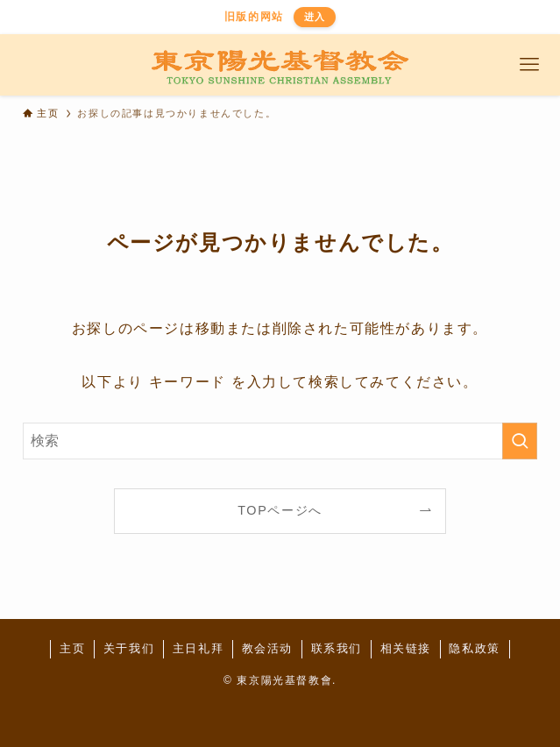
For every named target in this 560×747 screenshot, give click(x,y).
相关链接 (406, 648)
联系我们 (337, 648)
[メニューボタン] (529, 65)
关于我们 (129, 648)
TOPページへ (280, 510)
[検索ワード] (280, 441)
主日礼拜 (198, 648)
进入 (315, 17)
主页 (72, 648)
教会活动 (267, 648)
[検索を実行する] (520, 441)
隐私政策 (474, 648)
